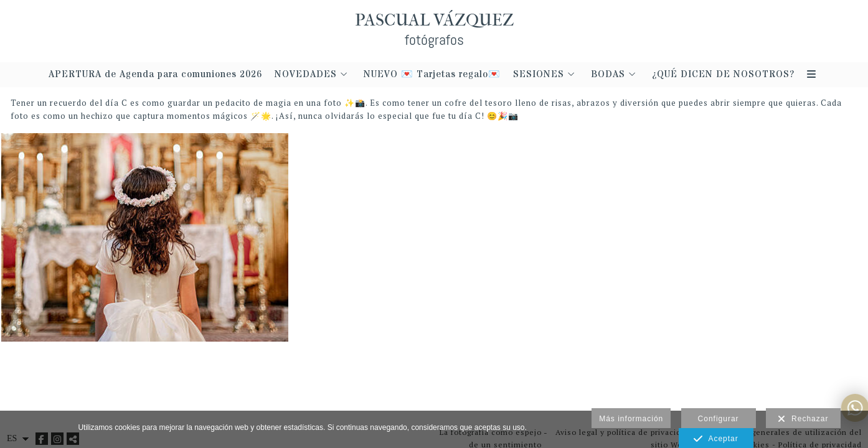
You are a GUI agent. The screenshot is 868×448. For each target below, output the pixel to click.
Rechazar (803, 419)
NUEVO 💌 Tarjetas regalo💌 (432, 75)
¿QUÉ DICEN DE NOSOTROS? (723, 75)
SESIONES (539, 75)
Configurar (719, 419)
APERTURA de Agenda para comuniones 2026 (155, 75)
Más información (631, 419)
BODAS (608, 75)
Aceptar (716, 439)
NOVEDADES (306, 75)
